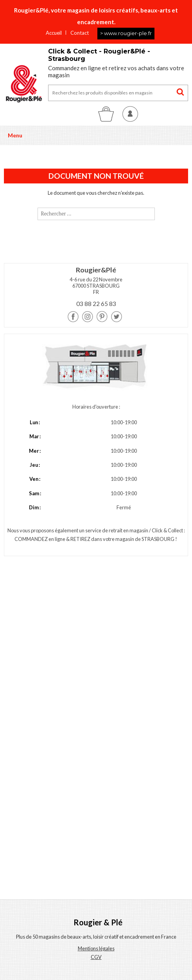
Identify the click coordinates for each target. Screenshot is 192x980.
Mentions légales (96, 948)
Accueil (54, 33)
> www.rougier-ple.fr (126, 33)
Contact (80, 33)
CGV (96, 957)
